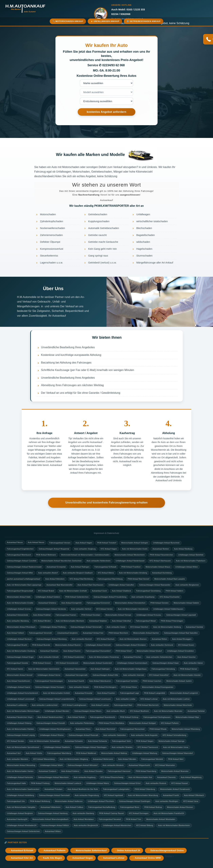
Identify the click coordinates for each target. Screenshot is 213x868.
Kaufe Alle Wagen (52, 858)
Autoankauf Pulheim (55, 850)
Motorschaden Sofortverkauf (91, 850)
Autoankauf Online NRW (148, 858)
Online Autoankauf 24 (128, 850)
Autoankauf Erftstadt (22, 850)
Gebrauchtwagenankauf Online (167, 850)
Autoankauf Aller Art (22, 858)
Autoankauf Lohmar (114, 858)
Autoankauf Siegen (83, 858)
